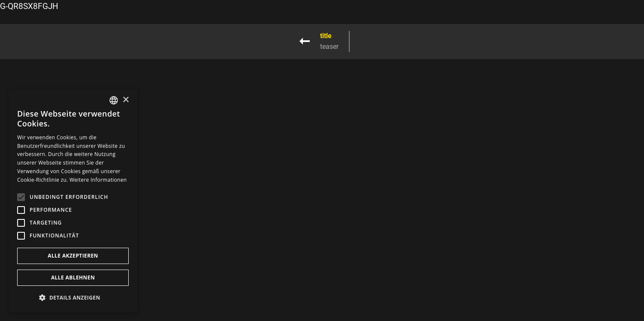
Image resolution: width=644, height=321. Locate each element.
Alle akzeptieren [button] (73, 256)
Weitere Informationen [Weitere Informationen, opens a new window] (98, 180)
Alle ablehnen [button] (73, 277)
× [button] (125, 100)
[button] (73, 298)
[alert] (73, 201)
